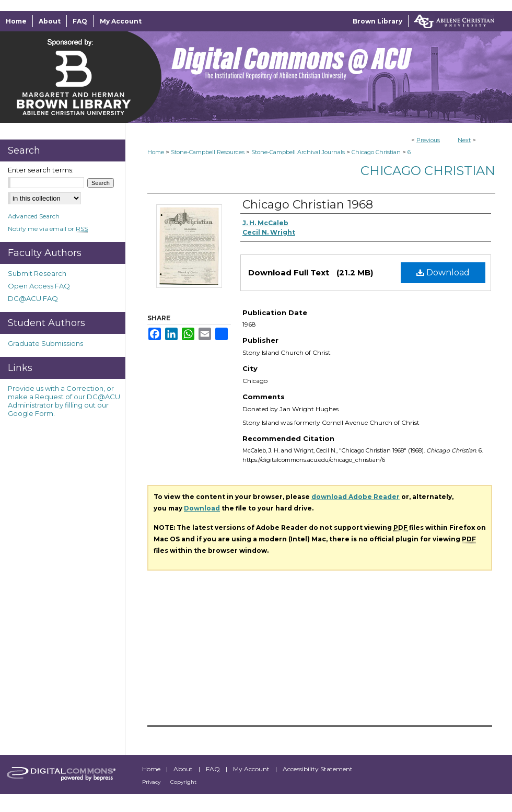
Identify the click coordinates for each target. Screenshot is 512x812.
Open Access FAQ (39, 286)
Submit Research (37, 273)
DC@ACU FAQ (33, 298)
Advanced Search (34, 216)
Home (156, 152)
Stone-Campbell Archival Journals (298, 152)
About (184, 769)
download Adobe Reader (356, 497)
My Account (252, 769)
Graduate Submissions (45, 343)
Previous (428, 140)
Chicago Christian (376, 152)
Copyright (183, 782)
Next (464, 140)
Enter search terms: (41, 170)
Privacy (152, 782)
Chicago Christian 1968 (308, 205)
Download (443, 272)
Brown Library (377, 21)
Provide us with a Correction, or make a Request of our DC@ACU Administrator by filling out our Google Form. (64, 401)
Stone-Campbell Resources (208, 152)
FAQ (214, 769)
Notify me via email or (48, 229)
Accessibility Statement (318, 769)
